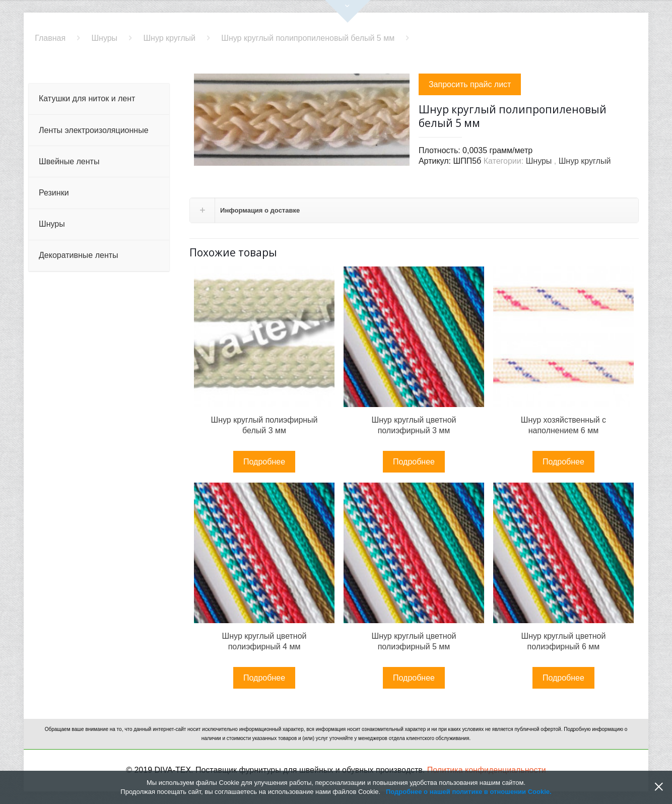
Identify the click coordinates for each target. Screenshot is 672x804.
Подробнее (264, 462)
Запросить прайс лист (470, 84)
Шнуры (104, 38)
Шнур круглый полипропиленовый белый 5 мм (308, 38)
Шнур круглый (169, 38)
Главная (50, 38)
